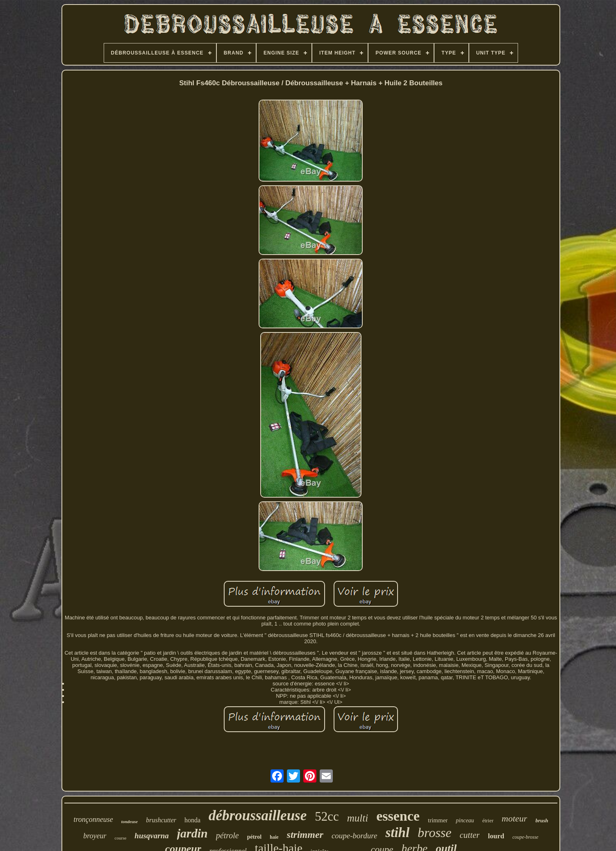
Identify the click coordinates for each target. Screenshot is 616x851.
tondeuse (130, 821)
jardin (192, 833)
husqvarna (151, 836)
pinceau (465, 820)
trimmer (438, 820)
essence (398, 816)
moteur (514, 818)
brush (542, 820)
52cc (327, 816)
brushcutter (161, 820)
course (121, 838)
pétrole (227, 835)
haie (274, 837)
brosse (434, 833)
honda (192, 820)
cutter (469, 835)
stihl (397, 833)
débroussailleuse (258, 816)
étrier (488, 820)
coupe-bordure (355, 836)
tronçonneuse (93, 819)
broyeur (95, 836)
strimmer (305, 835)
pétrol (255, 837)
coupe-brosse (525, 837)
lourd (496, 836)
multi (358, 818)
